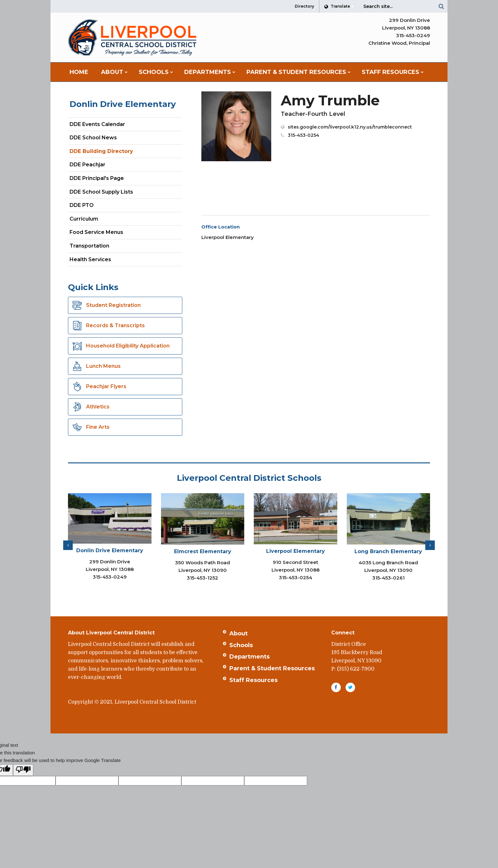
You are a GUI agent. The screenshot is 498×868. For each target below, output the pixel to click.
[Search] (441, 6)
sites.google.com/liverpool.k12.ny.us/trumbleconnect (350, 127)
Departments (249, 657)
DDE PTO (93, 206)
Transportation (89, 246)
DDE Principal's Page (97, 178)
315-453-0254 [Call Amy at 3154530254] (303, 135)
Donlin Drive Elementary (123, 104)
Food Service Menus (96, 232)
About (239, 633)
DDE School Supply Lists (101, 192)
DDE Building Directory (101, 151)
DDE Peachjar (99, 166)
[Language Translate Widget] (339, 6)
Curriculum (84, 219)
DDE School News (93, 138)
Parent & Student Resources (272, 668)
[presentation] (68, 545)
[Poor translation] (23, 770)
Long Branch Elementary (388, 551)
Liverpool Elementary (296, 551)
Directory (304, 6)
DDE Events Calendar (97, 124)
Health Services (90, 259)
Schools (241, 645)
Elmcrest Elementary (203, 551)
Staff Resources (253, 680)
